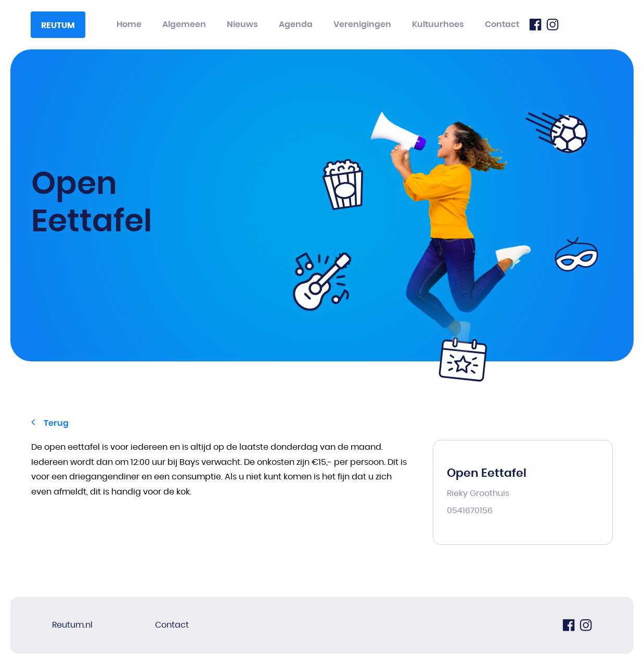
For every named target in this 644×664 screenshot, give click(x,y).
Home (129, 24)
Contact (502, 24)
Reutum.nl (72, 625)
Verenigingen (362, 24)
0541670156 (470, 511)
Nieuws (242, 24)
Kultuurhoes (438, 24)
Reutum (58, 25)
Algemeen (184, 24)
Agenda (296, 24)
